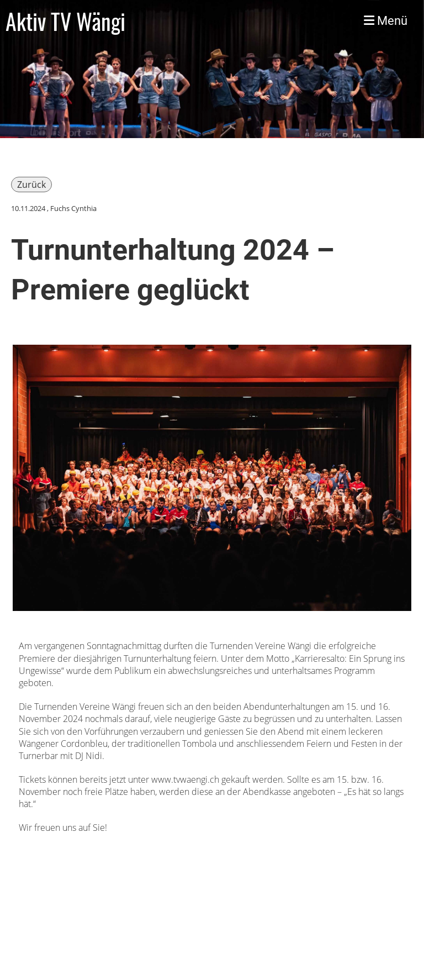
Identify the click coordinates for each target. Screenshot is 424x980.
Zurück (31, 185)
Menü (386, 21)
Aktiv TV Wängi (65, 21)
